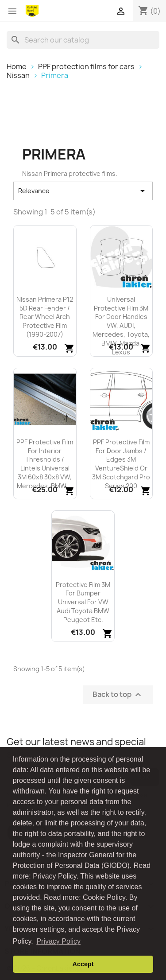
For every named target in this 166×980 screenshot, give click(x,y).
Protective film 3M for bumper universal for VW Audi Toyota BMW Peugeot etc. (83, 602)
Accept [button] (83, 964)
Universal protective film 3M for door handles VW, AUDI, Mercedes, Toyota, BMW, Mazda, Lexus (121, 326)
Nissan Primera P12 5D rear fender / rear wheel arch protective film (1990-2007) (45, 317)
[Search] (83, 40)
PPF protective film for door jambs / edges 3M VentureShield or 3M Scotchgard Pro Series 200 (121, 464)
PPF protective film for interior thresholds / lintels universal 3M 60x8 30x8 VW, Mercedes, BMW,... (45, 464)
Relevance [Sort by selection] (83, 191)
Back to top (118, 694)
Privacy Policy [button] (58, 941)
